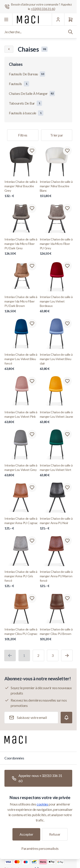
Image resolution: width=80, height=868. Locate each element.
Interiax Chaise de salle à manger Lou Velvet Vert (57, 470)
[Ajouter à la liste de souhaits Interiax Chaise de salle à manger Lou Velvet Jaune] (67, 381)
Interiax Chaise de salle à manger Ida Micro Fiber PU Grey (57, 247)
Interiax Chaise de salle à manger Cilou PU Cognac (21, 634)
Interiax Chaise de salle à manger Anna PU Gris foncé (21, 579)
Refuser (55, 834)
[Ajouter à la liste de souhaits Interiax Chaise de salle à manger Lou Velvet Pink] (32, 381)
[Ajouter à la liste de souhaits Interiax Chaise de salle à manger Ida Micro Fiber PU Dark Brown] (32, 266)
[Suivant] (67, 655)
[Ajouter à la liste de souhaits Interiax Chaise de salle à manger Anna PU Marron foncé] (67, 541)
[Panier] (70, 20)
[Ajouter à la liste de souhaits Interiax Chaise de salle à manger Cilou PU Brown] (67, 598)
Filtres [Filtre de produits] (23, 135)
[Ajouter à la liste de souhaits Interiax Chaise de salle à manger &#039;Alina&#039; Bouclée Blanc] (67, 151)
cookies (42, 804)
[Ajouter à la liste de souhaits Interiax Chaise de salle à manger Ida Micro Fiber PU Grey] (67, 208)
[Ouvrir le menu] (6, 20)
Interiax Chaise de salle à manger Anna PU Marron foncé (57, 579)
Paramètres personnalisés (40, 848)
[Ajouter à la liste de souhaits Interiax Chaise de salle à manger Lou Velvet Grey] (32, 434)
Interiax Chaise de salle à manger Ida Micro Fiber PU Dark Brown (21, 304)
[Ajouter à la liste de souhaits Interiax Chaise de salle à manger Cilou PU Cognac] (32, 598)
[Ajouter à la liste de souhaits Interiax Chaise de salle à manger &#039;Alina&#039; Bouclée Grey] (32, 151)
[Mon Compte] (58, 20)
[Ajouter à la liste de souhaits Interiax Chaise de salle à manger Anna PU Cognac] (32, 488)
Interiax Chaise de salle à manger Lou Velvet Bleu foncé (21, 362)
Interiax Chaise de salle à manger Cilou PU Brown (57, 634)
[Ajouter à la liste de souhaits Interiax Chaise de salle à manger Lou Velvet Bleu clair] (67, 324)
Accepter (26, 834)
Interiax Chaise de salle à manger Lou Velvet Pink (21, 417)
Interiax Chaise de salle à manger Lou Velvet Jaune (57, 417)
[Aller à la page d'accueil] (28, 20)
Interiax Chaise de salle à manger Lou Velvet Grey (21, 470)
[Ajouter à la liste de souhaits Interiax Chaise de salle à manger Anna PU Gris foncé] (32, 541)
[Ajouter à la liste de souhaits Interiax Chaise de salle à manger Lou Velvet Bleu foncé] (32, 324)
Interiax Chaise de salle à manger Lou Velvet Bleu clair (57, 362)
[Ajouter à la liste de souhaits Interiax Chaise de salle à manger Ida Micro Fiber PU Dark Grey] (32, 208)
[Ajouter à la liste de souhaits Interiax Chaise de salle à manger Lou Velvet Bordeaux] (67, 266)
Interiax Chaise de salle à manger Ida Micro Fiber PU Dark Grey (21, 247)
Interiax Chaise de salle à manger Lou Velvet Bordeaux (57, 304)
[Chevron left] (9, 49)
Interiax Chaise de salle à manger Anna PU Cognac (21, 524)
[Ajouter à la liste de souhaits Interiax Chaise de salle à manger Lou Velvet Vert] (67, 434)
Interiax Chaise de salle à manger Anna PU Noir (57, 524)
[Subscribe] (66, 718)
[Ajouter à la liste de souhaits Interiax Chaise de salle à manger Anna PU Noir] (67, 488)
